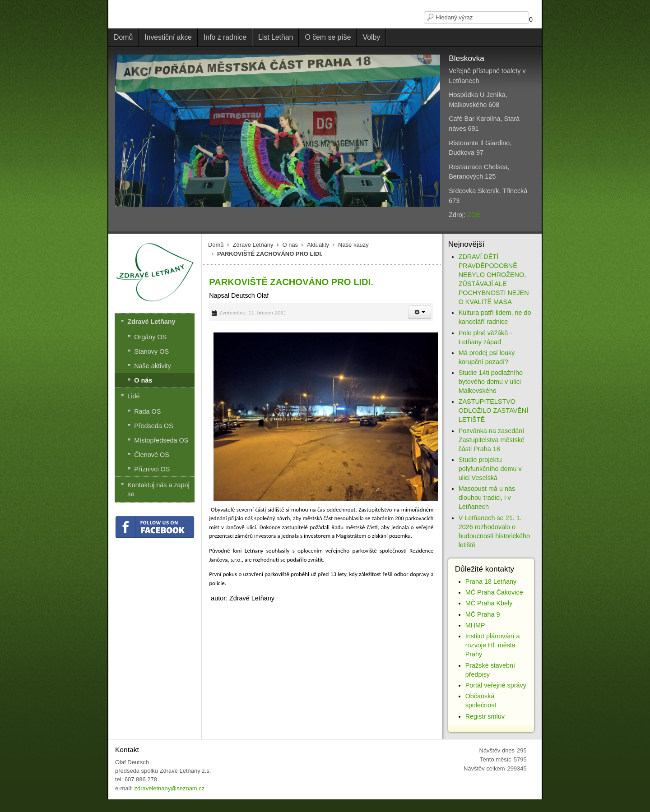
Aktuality (318, 245)
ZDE (474, 215)
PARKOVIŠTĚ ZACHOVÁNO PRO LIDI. (291, 282)
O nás (290, 245)
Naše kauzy (353, 245)
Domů (216, 245)
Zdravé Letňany (253, 245)
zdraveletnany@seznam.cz (169, 788)
